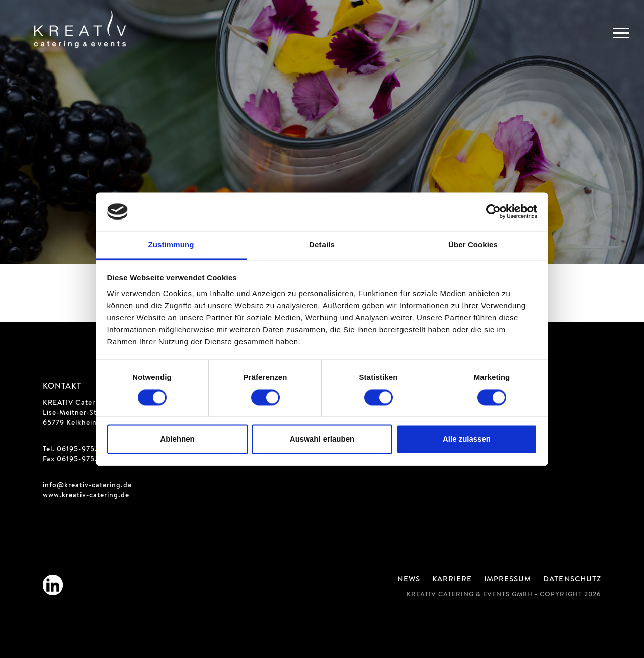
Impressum (508, 580)
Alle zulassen (467, 439)
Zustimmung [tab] (171, 245)
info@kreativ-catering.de (87, 486)
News (409, 580)
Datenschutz (572, 580)
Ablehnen (177, 439)
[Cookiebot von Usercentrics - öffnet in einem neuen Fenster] (493, 211)
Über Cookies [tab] (473, 245)
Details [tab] (322, 245)
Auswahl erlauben (322, 439)
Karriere (452, 580)
